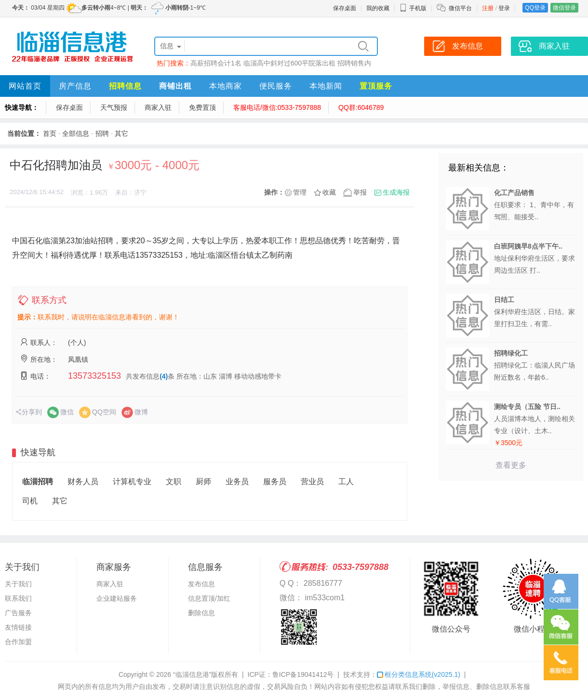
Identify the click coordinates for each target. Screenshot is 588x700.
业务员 (237, 482)
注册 (488, 8)
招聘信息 (125, 86)
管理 (300, 192)
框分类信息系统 (419, 674)
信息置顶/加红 (209, 598)
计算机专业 (132, 482)
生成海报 (396, 192)
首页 (50, 133)
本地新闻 (326, 86)
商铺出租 (175, 86)
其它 (121, 133)
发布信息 (201, 584)
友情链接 (18, 627)
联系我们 (18, 598)
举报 (360, 192)
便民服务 (276, 86)
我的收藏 (378, 8)
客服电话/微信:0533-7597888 (277, 107)
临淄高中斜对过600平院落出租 (289, 63)
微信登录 (564, 8)
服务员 (275, 482)
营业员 (312, 482)
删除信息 (201, 613)
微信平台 (460, 8)
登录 (504, 8)
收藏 (329, 192)
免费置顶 (202, 107)
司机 (30, 501)
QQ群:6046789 (361, 107)
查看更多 (511, 465)
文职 (174, 482)
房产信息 (75, 86)
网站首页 (25, 86)
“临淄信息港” (192, 674)
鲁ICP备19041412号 (303, 674)
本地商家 (226, 86)
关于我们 (18, 584)
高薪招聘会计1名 (216, 63)
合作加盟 (18, 642)
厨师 (203, 482)
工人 (346, 482)
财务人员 (83, 482)
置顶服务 (376, 86)
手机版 (413, 8)
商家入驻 (158, 107)
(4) (164, 376)
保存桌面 (345, 8)
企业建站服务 (117, 598)
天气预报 (114, 107)
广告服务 (18, 613)
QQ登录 (535, 8)
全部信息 (76, 133)
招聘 (102, 133)
